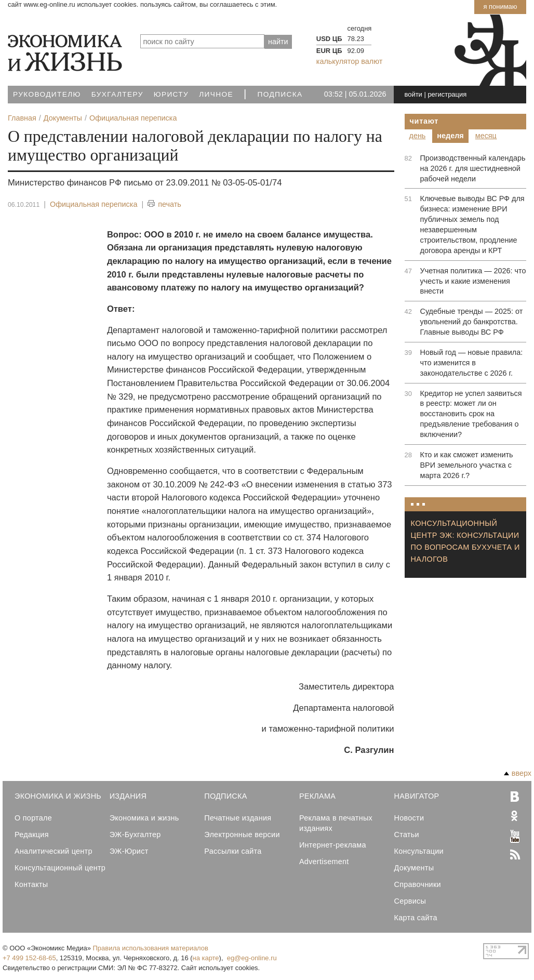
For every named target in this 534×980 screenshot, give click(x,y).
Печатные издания (238, 818)
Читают (424, 121)
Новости (409, 818)
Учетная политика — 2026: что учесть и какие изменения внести (473, 281)
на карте (206, 958)
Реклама (317, 796)
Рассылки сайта (233, 851)
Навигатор (417, 796)
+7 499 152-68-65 (29, 958)
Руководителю (47, 94)
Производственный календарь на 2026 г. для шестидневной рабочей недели (473, 168)
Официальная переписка (94, 204)
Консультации (419, 851)
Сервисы (410, 901)
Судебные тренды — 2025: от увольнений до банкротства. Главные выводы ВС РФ (472, 322)
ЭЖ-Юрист (129, 851)
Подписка (280, 94)
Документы (414, 868)
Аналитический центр (54, 851)
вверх (518, 773)
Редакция (32, 835)
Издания (128, 796)
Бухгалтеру (117, 94)
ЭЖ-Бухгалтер (135, 835)
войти (413, 94)
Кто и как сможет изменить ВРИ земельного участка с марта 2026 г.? (467, 465)
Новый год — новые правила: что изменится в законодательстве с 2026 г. (472, 363)
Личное (216, 94)
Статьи (407, 835)
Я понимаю (500, 6)
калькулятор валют (349, 61)
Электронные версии (242, 835)
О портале (33, 818)
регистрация (447, 94)
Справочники (418, 884)
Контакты (31, 884)
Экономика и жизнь (144, 818)
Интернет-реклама (333, 845)
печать (164, 204)
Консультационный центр (60, 868)
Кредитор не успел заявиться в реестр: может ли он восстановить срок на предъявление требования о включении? (471, 414)
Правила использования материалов (151, 948)
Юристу (171, 94)
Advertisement (324, 862)
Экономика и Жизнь (58, 796)
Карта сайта (416, 918)
